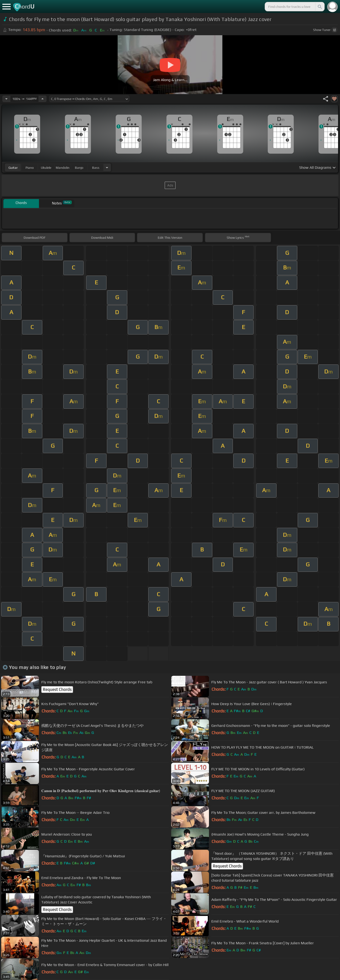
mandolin (63, 168)
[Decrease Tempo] (6, 99)
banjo (79, 168)
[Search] (319, 7)
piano (30, 168)
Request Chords (57, 689)
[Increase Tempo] (42, 99)
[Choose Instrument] (107, 167)
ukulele (46, 168)
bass (96, 168)
